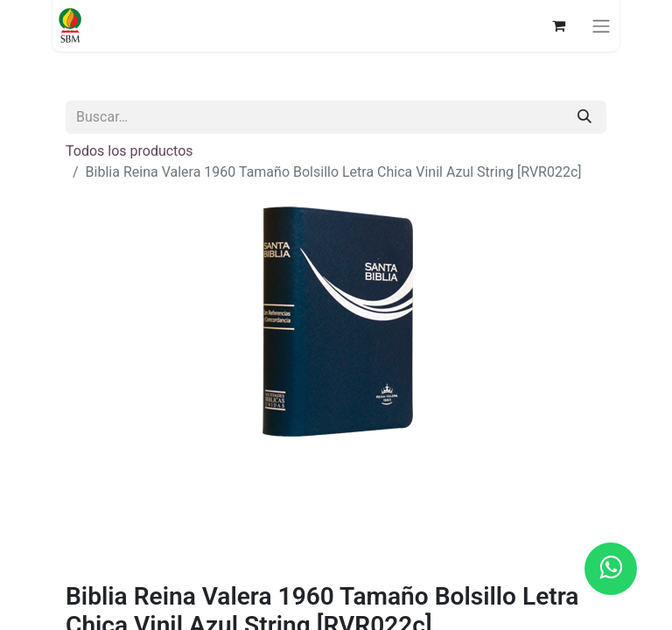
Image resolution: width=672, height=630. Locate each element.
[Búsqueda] (584, 117)
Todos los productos (129, 151)
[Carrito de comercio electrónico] (558, 25)
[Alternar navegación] (601, 26)
